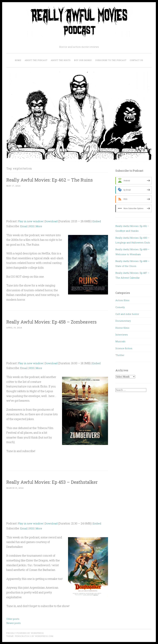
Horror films (122, 328)
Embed (98, 221)
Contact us (136, 60)
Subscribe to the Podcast (111, 60)
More (40, 226)
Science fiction (124, 348)
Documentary (123, 321)
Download (52, 221)
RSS (32, 226)
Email (24, 226)
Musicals (120, 341)
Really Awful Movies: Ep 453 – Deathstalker (57, 482)
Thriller (120, 355)
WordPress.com (44, 636)
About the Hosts (61, 60)
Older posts (13, 619)
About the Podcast (36, 60)
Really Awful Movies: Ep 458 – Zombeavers (56, 321)
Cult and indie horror (127, 314)
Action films (122, 300)
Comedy (120, 307)
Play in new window (31, 221)
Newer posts (14, 623)
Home (18, 60)
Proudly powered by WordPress (25, 633)
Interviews (122, 335)
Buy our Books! (83, 60)
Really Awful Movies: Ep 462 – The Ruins (54, 180)
